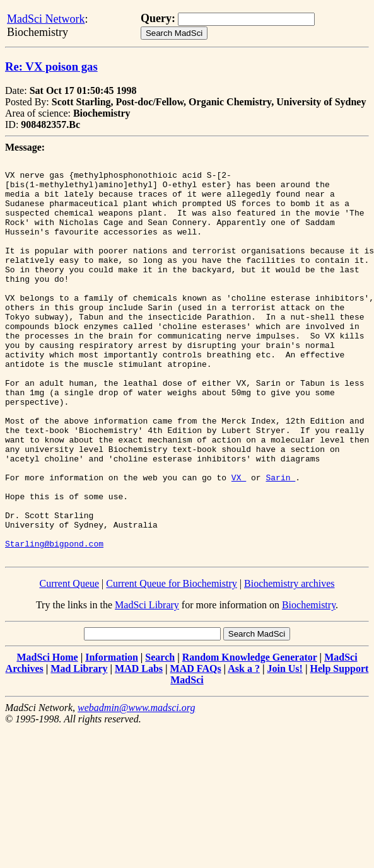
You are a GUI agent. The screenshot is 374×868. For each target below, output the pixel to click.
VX (239, 541)
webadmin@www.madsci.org (136, 787)
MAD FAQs (196, 748)
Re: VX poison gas (51, 67)
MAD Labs (139, 748)
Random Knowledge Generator (250, 737)
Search (160, 737)
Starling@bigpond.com (54, 621)
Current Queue (69, 663)
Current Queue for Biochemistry (172, 663)
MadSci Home (47, 737)
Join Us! (284, 748)
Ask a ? (244, 748)
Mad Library (79, 748)
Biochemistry (309, 684)
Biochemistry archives (289, 663)
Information (112, 737)
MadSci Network (46, 19)
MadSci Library (147, 684)
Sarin (280, 541)
